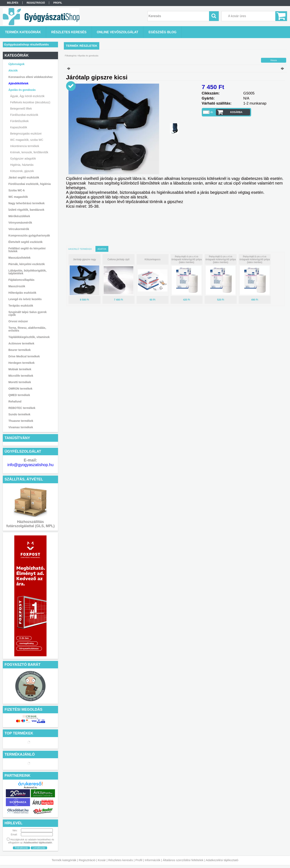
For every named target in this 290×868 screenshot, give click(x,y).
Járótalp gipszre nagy (84, 259)
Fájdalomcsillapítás (21, 280)
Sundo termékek (19, 414)
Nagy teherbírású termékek (27, 203)
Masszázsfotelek (20, 258)
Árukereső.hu (30, 787)
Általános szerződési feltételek (183, 860)
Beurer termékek (20, 350)
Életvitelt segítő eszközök (26, 242)
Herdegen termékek (22, 363)
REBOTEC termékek (22, 408)
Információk (153, 860)
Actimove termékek (21, 343)
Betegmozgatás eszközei (26, 134)
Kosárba (236, 112)
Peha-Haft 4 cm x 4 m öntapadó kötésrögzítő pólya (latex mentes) (187, 259)
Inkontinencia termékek (25, 146)
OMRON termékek (20, 389)
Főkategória (71, 56)
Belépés (13, 3)
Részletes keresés (121, 860)
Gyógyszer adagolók (23, 159)
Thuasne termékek (21, 421)
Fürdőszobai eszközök (24, 115)
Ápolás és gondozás (88, 56)
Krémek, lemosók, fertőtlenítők (29, 152)
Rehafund (15, 401)
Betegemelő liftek (21, 109)
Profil (139, 860)
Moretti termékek (20, 382)
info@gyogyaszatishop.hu (31, 465)
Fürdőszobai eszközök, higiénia (30, 184)
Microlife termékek (21, 376)
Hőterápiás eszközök (22, 293)
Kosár (102, 860)
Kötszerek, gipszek (22, 171)
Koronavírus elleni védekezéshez (31, 77)
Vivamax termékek (21, 427)
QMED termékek (19, 395)
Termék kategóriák (64, 860)
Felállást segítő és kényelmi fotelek (27, 250)
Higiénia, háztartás (22, 165)
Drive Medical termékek (24, 356)
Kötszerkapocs (153, 259)
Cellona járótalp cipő (119, 259)
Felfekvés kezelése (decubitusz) (30, 102)
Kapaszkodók (19, 127)
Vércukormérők (19, 229)
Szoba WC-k (17, 190)
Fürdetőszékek (20, 121)
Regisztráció (87, 860)
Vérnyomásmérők (20, 223)
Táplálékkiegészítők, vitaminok (29, 337)
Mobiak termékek (20, 369)
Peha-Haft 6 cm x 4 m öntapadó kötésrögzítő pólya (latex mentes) (221, 259)
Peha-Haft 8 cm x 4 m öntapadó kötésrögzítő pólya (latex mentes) (255, 259)
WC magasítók (18, 197)
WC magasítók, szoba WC (27, 140)
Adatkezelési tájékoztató (222, 860)
